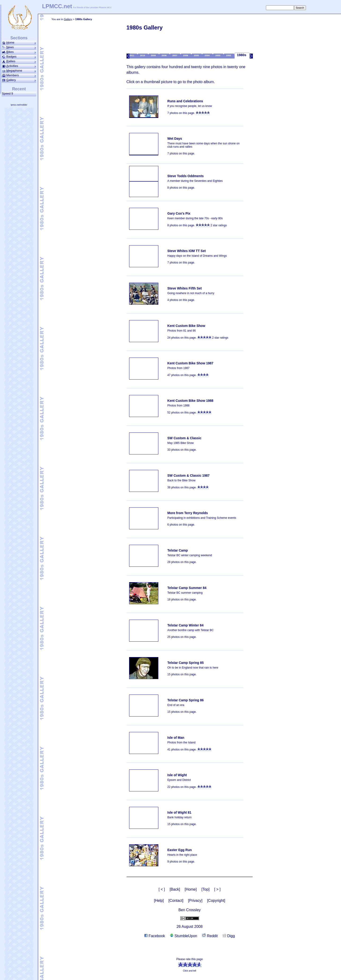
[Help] (159, 901)
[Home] (191, 889)
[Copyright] (216, 901)
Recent (19, 89)
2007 (175, 55)
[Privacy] (195, 901)
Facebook (155, 936)
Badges (19, 57)
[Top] (205, 889)
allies (19, 61)
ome (19, 43)
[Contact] (176, 901)
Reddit (210, 936)
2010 (143, 55)
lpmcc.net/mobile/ (19, 105)
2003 (218, 55)
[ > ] (217, 889)
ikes (19, 52)
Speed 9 (8, 93)
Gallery (68, 19)
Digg (229, 936)
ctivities (19, 66)
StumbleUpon (183, 936)
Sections (19, 38)
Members (19, 75)
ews (19, 47)
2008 (164, 55)
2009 (154, 55)
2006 (186, 55)
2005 (197, 55)
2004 (207, 55)
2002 (229, 55)
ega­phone (19, 71)
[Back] (175, 889)
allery (19, 80)
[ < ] (162, 889)
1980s (242, 55)
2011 (132, 55)
